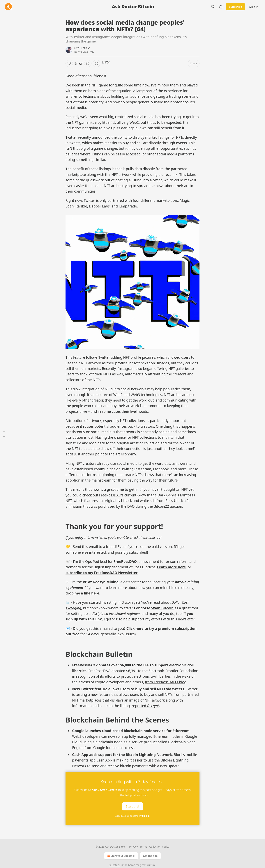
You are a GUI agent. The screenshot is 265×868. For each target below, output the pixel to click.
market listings (157, 137)
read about (162, 602)
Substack (115, 865)
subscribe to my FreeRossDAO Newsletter (102, 573)
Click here (135, 629)
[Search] (213, 7)
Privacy (134, 847)
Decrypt (153, 706)
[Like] (69, 63)
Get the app (150, 856)
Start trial (132, 806)
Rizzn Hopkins (82, 48)
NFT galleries (179, 369)
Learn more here (171, 567)
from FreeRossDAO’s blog (166, 682)
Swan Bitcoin (162, 608)
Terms (144, 847)
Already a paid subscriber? (132, 816)
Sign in (254, 7)
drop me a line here (82, 593)
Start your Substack (121, 856)
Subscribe (235, 7)
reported (139, 706)
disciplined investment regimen (116, 614)
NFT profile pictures (139, 357)
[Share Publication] (221, 7)
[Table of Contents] (4, 434)
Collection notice (159, 847)
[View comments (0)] (88, 63)
